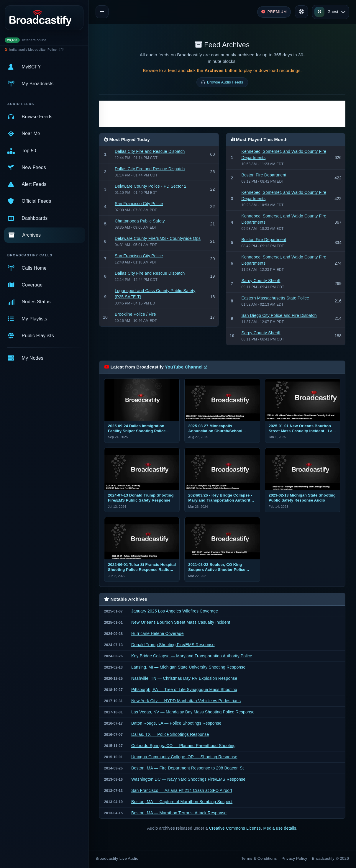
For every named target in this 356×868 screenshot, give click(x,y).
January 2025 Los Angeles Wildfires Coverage (175, 611)
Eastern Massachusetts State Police (275, 298)
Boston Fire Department (264, 175)
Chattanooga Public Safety (140, 221)
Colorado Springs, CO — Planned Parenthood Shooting (183, 746)
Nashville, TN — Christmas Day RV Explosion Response (184, 678)
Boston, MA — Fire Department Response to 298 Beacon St (187, 768)
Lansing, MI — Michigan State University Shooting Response (188, 667)
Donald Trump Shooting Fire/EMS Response (173, 645)
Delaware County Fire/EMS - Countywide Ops (158, 238)
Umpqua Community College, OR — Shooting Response (184, 757)
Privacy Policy (295, 858)
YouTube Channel (186, 367)
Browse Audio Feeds (225, 82)
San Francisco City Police (139, 204)
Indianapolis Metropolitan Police (33, 50)
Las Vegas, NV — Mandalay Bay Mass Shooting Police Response (193, 712)
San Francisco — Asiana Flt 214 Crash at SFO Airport (182, 790)
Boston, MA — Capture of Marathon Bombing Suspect (182, 802)
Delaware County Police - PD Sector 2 (151, 186)
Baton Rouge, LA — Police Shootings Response (176, 723)
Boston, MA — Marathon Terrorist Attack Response (179, 813)
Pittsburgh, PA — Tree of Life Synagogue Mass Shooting (184, 690)
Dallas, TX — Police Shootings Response (170, 734)
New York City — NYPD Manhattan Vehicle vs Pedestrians (186, 701)
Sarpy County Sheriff (261, 281)
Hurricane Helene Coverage (158, 633)
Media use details (280, 828)
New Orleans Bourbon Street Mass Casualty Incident (181, 622)
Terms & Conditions (259, 858)
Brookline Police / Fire (135, 314)
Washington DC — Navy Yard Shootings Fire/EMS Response (188, 779)
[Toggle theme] (301, 12)
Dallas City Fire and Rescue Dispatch (150, 151)
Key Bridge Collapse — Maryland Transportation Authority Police (192, 656)
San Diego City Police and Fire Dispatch (279, 315)
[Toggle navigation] (102, 12)
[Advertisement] (222, 114)
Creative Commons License (235, 828)
